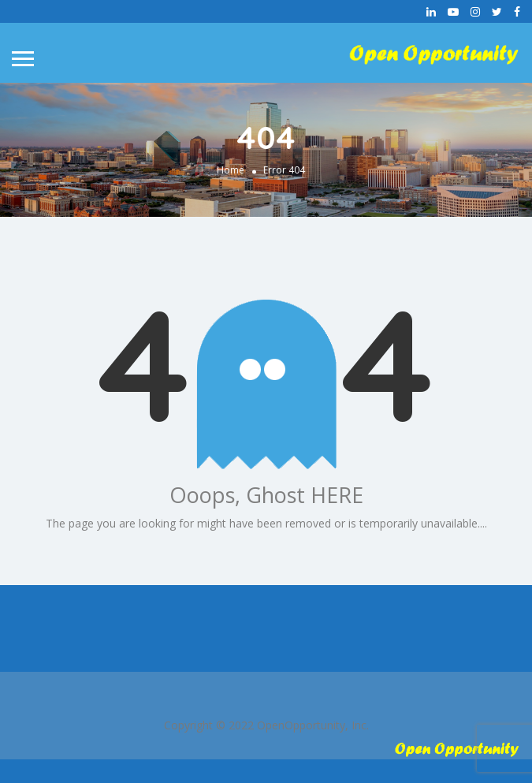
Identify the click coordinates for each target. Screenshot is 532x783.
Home (231, 170)
